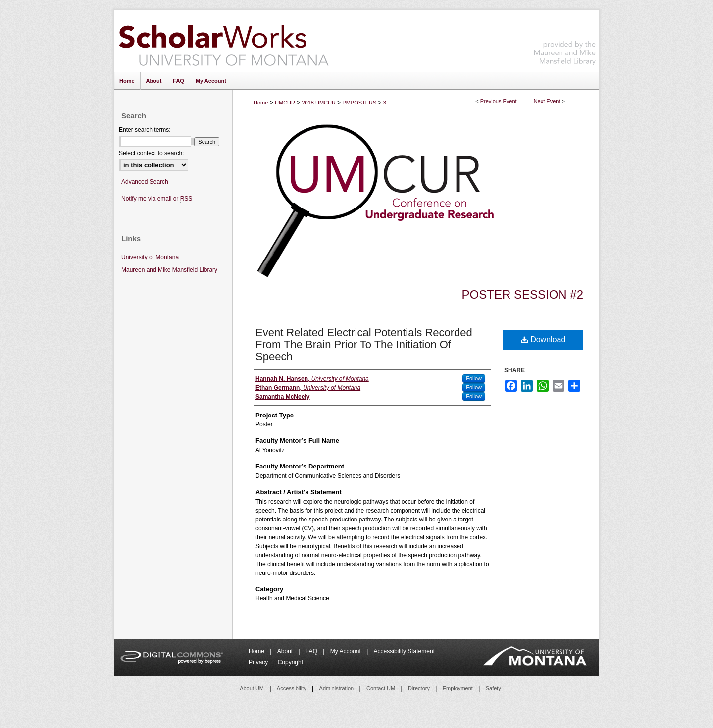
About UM (252, 688)
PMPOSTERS (360, 103)
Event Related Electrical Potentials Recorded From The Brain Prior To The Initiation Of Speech (364, 344)
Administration (337, 688)
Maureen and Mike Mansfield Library (565, 39)
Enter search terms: (145, 130)
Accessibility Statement (404, 651)
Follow (474, 378)
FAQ (312, 651)
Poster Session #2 (523, 294)
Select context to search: (151, 153)
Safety (493, 688)
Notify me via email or (157, 199)
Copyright (290, 662)
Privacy (259, 662)
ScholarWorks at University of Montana (224, 41)
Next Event (547, 101)
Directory (419, 688)
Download (543, 339)
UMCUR (286, 103)
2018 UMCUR (319, 103)
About (286, 651)
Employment (458, 688)
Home (261, 103)
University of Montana (150, 257)
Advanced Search (145, 182)
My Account (346, 651)
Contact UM (381, 688)
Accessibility (292, 688)
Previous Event (499, 101)
